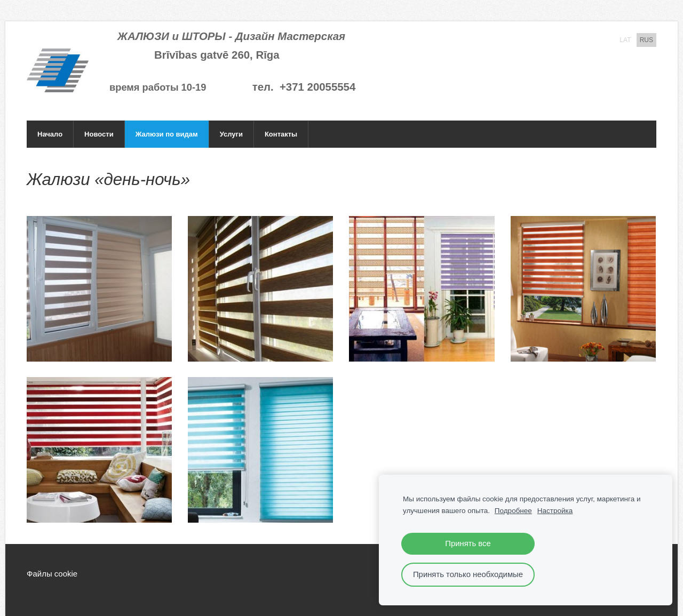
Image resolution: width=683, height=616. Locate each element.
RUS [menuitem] (646, 40)
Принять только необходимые (468, 574)
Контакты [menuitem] (281, 134)
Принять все (468, 543)
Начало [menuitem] (50, 134)
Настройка (555, 511)
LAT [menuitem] (625, 40)
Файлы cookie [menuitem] (52, 574)
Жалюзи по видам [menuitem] (167, 134)
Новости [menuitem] (99, 134)
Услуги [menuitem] (231, 134)
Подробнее (513, 511)
